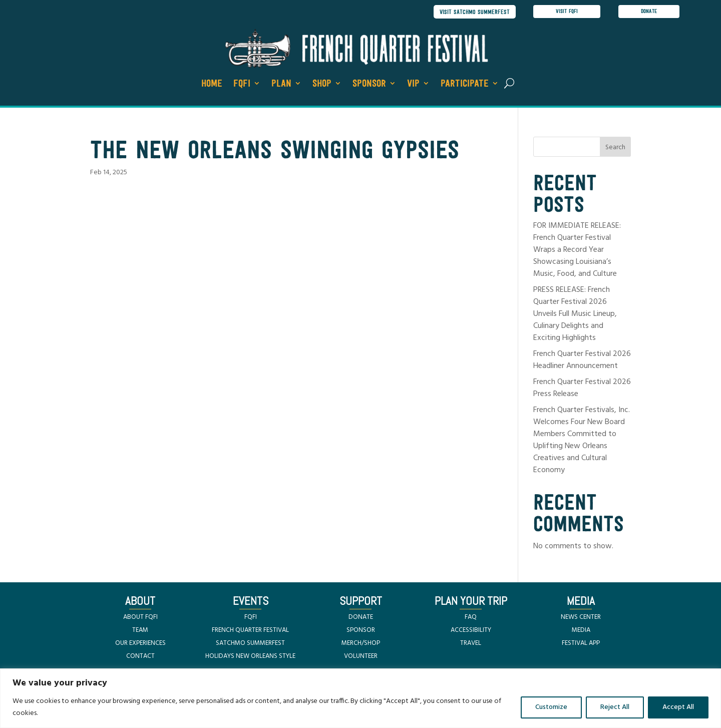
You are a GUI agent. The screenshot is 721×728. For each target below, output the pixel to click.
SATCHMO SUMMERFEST (250, 644)
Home (212, 85)
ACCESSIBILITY (471, 631)
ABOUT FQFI (140, 618)
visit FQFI (567, 12)
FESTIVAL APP (581, 644)
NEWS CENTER (581, 618)
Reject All (615, 707)
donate (650, 12)
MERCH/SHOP (361, 644)
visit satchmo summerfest (472, 12)
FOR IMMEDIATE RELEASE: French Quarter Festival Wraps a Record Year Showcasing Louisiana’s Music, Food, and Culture (577, 251)
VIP (413, 85)
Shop (322, 85)
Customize (551, 707)
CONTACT (140, 657)
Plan (281, 85)
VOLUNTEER (361, 657)
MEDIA (581, 631)
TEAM (140, 631)
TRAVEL (471, 644)
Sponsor (369, 85)
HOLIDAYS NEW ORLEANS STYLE (250, 657)
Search (615, 149)
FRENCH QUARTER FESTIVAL (250, 631)
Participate (465, 85)
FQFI (242, 85)
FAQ (471, 618)
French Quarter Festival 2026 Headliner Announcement (582, 361)
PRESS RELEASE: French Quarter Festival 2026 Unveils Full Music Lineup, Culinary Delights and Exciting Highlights (575, 315)
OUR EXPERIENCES (140, 644)
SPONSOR (361, 631)
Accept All (678, 707)
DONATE (361, 618)
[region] (360, 698)
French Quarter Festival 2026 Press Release (582, 389)
